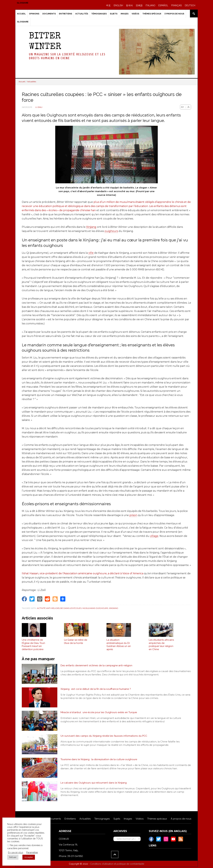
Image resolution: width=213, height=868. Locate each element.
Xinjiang (91, 227)
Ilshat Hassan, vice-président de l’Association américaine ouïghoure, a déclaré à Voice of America (83, 573)
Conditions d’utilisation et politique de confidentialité (117, 865)
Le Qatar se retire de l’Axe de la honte (76, 643)
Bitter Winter (45, 42)
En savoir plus (16, 852)
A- (189, 107)
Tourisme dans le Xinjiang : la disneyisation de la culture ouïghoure (99, 760)
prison (133, 515)
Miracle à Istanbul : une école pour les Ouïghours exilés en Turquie (99, 714)
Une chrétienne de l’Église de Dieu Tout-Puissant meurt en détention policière (34, 646)
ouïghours (111, 231)
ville (91, 253)
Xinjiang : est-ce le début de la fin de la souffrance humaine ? (96, 690)
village (154, 536)
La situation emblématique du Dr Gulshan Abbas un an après (119, 646)
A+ (183, 107)
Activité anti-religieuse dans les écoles (59, 608)
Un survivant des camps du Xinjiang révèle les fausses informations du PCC (105, 737)
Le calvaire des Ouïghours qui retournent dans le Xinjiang (94, 784)
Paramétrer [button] (32, 852)
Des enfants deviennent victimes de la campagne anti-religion (97, 667)
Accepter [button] (29, 857)
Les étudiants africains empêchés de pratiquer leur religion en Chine (161, 646)
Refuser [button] (13, 857)
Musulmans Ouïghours (95, 608)
